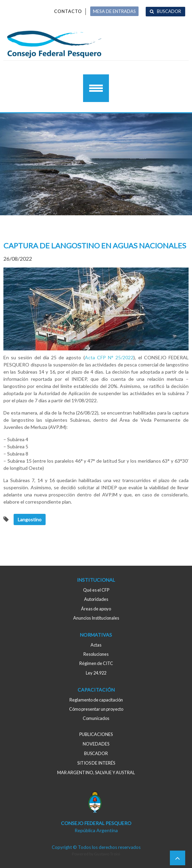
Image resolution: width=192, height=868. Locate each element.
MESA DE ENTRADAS (114, 11)
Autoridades (96, 599)
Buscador (169, 11)
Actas (96, 645)
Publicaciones (96, 734)
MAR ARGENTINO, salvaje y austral (96, 772)
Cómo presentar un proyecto (96, 709)
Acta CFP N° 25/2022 (109, 357)
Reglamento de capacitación (96, 700)
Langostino (30, 519)
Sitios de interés (96, 763)
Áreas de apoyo (96, 609)
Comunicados (96, 718)
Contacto (68, 11)
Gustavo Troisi (107, 854)
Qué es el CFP (96, 590)
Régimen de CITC (96, 663)
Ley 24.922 (96, 673)
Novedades (96, 744)
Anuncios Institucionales (96, 618)
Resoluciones (96, 654)
